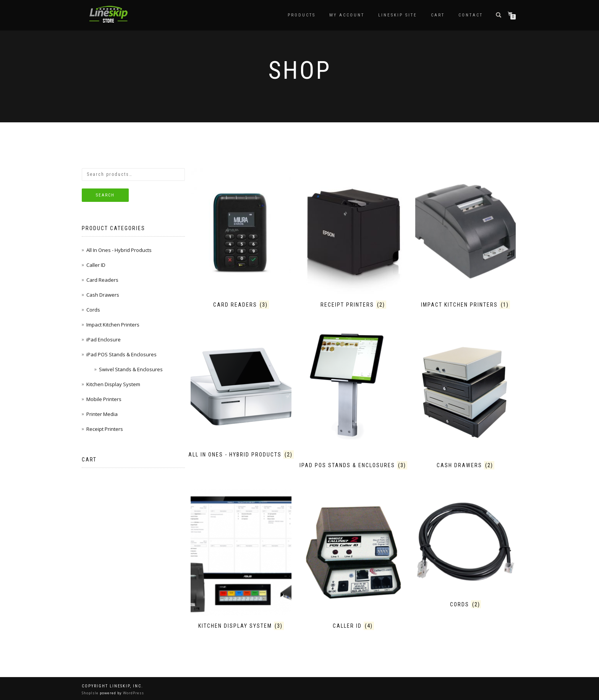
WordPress (133, 693)
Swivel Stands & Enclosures (131, 369)
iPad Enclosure (104, 339)
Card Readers (102, 280)
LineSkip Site (398, 15)
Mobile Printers (104, 399)
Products (302, 15)
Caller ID (96, 265)
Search (105, 195)
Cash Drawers (103, 295)
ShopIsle (91, 693)
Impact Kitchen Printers (113, 325)
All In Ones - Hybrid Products (119, 250)
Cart (438, 15)
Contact (471, 15)
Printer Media (102, 414)
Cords (93, 310)
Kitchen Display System (113, 384)
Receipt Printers (105, 429)
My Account (347, 15)
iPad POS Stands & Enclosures (121, 354)
